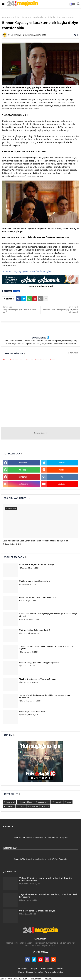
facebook (23, 463)
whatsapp (23, 470)
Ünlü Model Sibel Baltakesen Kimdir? (35, 630)
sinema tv (10, 806)
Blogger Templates (35, 972)
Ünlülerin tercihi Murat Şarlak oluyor (35, 581)
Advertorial (10, 802)
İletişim (34, 969)
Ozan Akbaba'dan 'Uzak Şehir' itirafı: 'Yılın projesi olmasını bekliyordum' (36, 541)
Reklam (60, 969)
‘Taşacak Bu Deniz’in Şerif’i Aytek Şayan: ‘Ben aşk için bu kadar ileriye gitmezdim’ (48, 615)
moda (69, 802)
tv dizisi (16, 17)
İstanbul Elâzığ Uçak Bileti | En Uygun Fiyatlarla (39, 663)
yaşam (46, 806)
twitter (62, 463)
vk (62, 477)
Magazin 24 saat (26, 802)
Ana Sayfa (7, 17)
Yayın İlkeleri (47, 969)
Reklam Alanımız (41, 433)
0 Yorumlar (73, 353)
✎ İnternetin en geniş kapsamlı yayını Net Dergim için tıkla (28, 271)
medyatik (58, 802)
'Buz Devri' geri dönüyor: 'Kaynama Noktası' (38, 679)
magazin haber (43, 802)
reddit (62, 470)
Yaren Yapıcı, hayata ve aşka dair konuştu (37, 565)
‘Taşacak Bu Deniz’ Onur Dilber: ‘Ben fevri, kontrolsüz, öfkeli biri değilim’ (46, 647)
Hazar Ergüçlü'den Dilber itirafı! (33, 712)
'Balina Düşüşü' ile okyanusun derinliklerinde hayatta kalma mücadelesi (45, 696)
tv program (34, 806)
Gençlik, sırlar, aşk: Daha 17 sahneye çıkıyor (38, 597)
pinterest (23, 477)
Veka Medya (39, 338)
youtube (62, 484)
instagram (23, 484)
